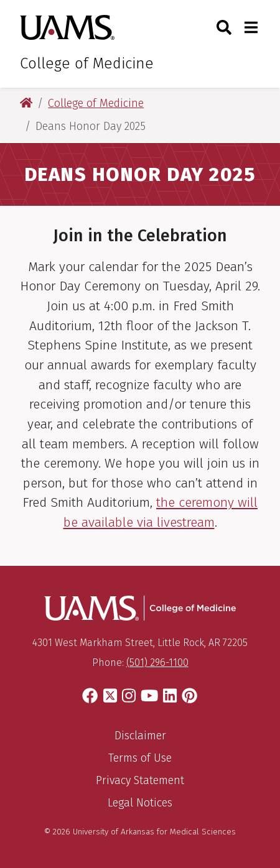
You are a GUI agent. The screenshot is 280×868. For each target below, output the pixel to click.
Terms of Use (140, 758)
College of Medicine (87, 63)
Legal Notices (140, 803)
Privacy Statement (140, 780)
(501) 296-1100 (157, 663)
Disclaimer (140, 736)
